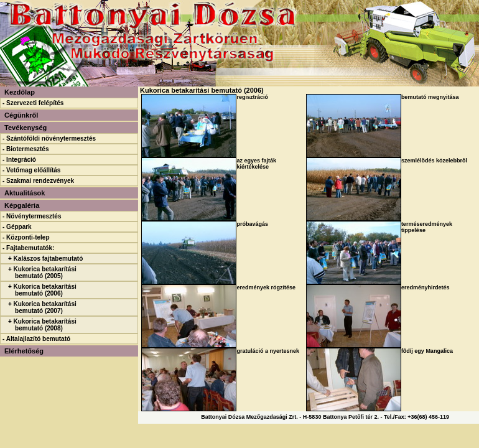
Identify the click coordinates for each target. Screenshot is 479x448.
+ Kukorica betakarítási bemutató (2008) (42, 325)
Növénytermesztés (34, 216)
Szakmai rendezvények (40, 181)
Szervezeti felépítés (35, 103)
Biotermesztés (27, 149)
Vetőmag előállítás (33, 170)
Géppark (19, 227)
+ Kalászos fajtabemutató (45, 259)
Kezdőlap (20, 92)
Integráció (21, 160)
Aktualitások (25, 193)
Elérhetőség (24, 351)
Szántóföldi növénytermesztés (51, 138)
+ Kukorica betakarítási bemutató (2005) (42, 273)
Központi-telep (28, 237)
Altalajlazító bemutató (38, 339)
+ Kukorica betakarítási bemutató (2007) (42, 307)
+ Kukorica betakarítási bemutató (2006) (42, 290)
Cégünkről (21, 115)
